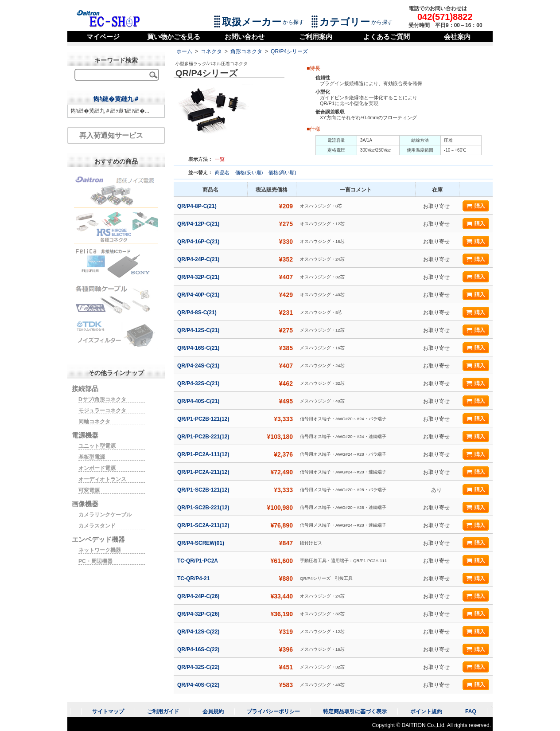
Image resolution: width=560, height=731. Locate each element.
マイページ (103, 37)
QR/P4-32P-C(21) (199, 277)
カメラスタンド (97, 526)
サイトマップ (108, 711)
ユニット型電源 (97, 446)
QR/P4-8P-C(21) (198, 206)
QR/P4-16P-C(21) (199, 242)
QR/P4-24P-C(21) (199, 259)
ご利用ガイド (163, 711)
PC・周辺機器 (95, 561)
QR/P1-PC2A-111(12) (204, 454)
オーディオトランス (102, 479)
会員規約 (213, 711)
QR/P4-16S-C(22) (199, 649)
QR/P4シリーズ (289, 51)
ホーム (184, 51)
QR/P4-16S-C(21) (199, 348)
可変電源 (89, 490)
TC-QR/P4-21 (194, 579)
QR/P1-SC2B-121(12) (204, 490)
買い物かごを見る (174, 37)
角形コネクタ (246, 51)
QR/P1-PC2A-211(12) (204, 472)
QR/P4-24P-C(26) (199, 596)
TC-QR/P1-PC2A (198, 561)
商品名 (223, 172)
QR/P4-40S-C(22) (199, 685)
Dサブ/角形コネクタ (102, 399)
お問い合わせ (245, 37)
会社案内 (457, 37)
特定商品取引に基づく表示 (355, 711)
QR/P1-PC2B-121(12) (204, 419)
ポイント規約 (426, 711)
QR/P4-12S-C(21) (199, 330)
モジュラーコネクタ (102, 410)
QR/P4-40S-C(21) (199, 401)
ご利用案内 (316, 37)
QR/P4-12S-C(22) (199, 632)
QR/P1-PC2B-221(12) (204, 437)
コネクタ (211, 51)
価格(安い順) (250, 172)
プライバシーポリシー (273, 711)
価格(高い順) (282, 172)
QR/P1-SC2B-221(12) (204, 508)
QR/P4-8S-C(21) (198, 313)
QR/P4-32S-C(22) (199, 667)
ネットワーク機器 (100, 550)
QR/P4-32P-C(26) (199, 614)
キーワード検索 (116, 60)
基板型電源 (92, 457)
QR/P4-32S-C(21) (199, 383)
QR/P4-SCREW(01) (201, 543)
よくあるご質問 (387, 37)
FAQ (471, 711)
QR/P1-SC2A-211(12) (204, 525)
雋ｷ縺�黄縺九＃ (116, 99)
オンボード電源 (97, 468)
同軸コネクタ (94, 422)
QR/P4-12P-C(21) (199, 224)
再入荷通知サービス (111, 135)
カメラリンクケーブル (105, 515)
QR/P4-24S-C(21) (199, 366)
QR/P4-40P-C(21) (199, 295)
